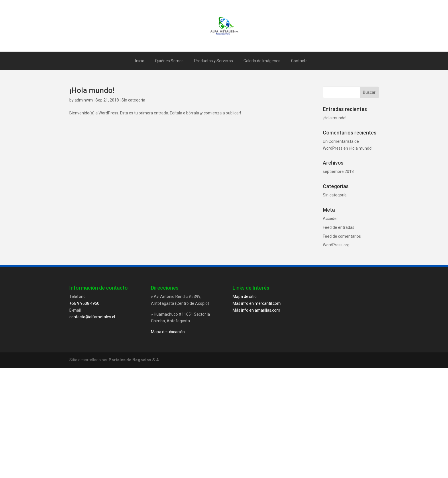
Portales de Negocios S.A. (134, 360)
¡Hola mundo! (92, 90)
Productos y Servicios (214, 61)
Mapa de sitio (245, 296)
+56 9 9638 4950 (84, 303)
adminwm (84, 100)
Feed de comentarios (342, 236)
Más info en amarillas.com (256, 310)
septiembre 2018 (338, 171)
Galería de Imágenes (262, 61)
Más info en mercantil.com (257, 303)
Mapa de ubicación (168, 332)
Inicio (140, 61)
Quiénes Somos (169, 61)
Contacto (299, 61)
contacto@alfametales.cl (92, 317)
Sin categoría (133, 100)
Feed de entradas (339, 227)
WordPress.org (336, 245)
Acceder (330, 218)
